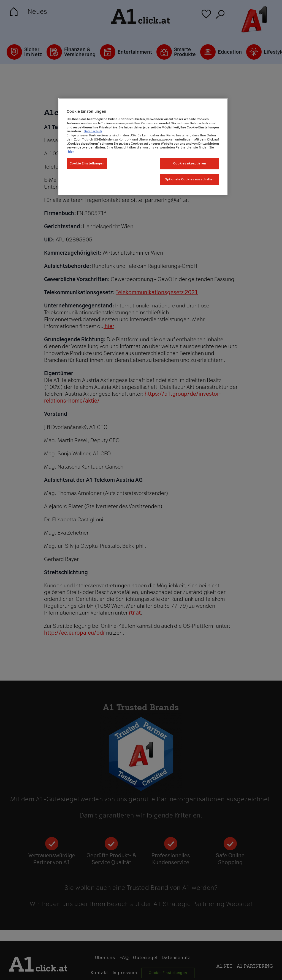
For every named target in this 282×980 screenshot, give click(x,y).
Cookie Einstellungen (87, 163)
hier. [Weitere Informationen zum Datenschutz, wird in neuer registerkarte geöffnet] (71, 152)
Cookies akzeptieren (190, 163)
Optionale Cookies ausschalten (190, 179)
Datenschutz (93, 131)
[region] (143, 146)
